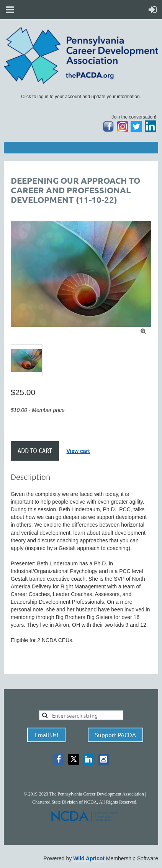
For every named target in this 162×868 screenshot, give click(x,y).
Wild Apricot (89, 858)
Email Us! (46, 735)
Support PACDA (115, 735)
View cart (78, 451)
